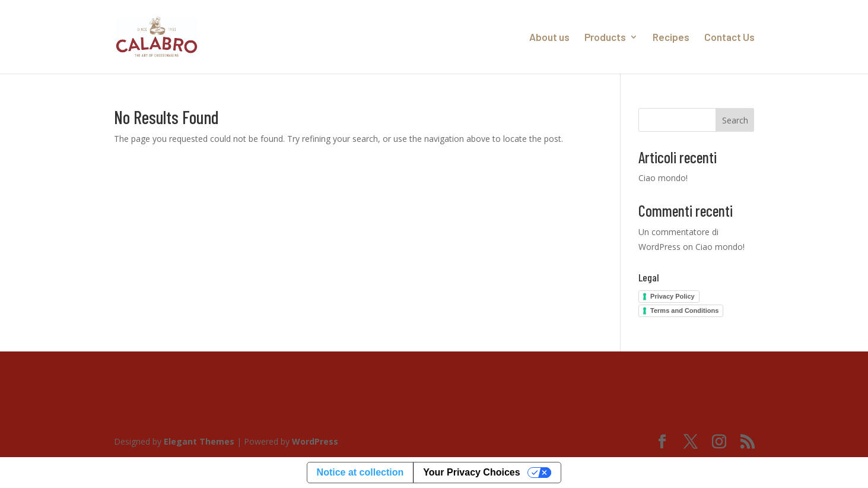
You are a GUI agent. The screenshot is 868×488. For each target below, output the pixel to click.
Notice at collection (360, 472)
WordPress (315, 441)
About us (549, 38)
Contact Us (729, 38)
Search (735, 120)
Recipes (671, 38)
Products (605, 38)
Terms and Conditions (684, 310)
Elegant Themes (199, 441)
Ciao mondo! (663, 178)
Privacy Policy (673, 296)
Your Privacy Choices (471, 472)
